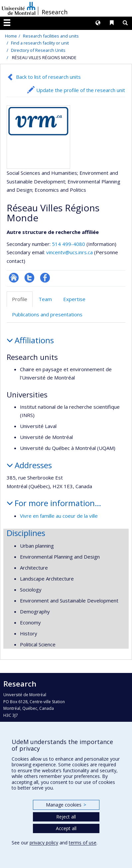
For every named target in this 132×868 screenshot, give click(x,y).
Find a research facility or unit (40, 43)
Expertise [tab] (74, 299)
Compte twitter (29, 278)
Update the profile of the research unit (81, 90)
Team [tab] (45, 299)
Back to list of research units (48, 77)
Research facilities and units (51, 36)
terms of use (83, 843)
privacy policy (44, 843)
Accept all (66, 828)
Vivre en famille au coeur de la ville (59, 516)
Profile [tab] (20, 299)
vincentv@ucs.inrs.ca (69, 252)
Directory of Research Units (38, 50)
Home (11, 36)
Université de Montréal (19, 8)
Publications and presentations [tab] (47, 314)
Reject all (66, 817)
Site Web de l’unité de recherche (14, 278)
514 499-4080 (69, 244)
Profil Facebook (45, 278)
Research (55, 12)
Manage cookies (66, 805)
